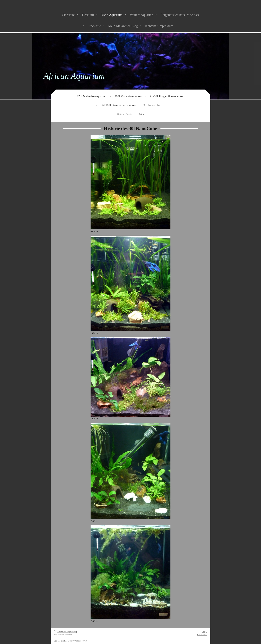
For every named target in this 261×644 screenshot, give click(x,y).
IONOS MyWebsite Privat (75, 641)
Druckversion (61, 632)
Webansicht (202, 634)
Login (204, 631)
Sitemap (74, 632)
